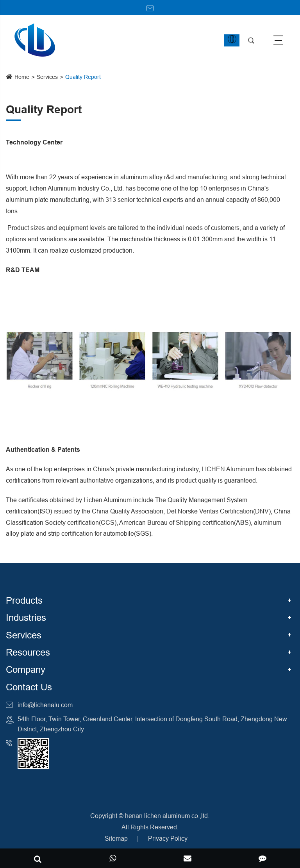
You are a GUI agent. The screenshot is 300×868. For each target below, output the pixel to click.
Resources (28, 653)
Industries (26, 618)
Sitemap (116, 838)
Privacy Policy (168, 838)
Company (26, 670)
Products (24, 601)
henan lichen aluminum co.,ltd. (167, 816)
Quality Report (83, 77)
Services (47, 77)
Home (22, 77)
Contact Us (29, 687)
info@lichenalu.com (45, 705)
